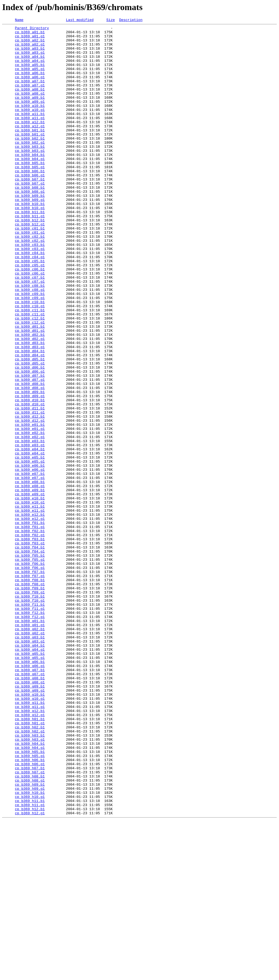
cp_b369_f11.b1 (30, 721)
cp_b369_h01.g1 (30, 864)
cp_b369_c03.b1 (30, 290)
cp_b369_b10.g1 (30, 245)
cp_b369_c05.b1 (30, 309)
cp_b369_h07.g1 (30, 922)
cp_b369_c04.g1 (30, 304)
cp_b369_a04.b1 (30, 64)
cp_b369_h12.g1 (30, 972)
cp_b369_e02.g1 (30, 520)
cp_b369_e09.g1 (30, 589)
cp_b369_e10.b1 (30, 594)
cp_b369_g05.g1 (30, 785)
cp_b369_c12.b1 (30, 378)
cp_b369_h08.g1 (30, 932)
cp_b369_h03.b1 (30, 878)
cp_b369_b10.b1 (30, 240)
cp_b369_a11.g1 (30, 137)
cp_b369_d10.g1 (30, 481)
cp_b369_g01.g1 (30, 746)
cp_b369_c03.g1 (30, 294)
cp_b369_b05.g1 (30, 196)
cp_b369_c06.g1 (30, 324)
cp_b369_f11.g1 (30, 726)
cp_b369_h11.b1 (30, 957)
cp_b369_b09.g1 (30, 236)
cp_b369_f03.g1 (30, 648)
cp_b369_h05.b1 (30, 898)
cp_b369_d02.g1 (30, 402)
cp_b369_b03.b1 (30, 172)
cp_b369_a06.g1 (30, 88)
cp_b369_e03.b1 (30, 525)
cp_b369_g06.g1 (30, 795)
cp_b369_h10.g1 (30, 952)
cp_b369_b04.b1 (30, 182)
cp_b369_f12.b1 (30, 731)
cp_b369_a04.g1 (30, 69)
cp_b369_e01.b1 (30, 505)
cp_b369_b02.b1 (30, 162)
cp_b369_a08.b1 (30, 103)
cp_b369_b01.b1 (30, 152)
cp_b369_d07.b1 (30, 447)
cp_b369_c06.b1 (30, 319)
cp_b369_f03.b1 (30, 643)
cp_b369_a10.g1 (30, 128)
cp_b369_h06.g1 (30, 913)
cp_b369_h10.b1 (30, 947)
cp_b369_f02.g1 (30, 638)
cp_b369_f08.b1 (30, 692)
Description (131, 20)
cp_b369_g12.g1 (30, 854)
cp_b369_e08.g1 (30, 579)
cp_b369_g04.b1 (30, 770)
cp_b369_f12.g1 (30, 736)
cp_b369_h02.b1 (30, 869)
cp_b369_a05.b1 (30, 74)
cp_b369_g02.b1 (30, 751)
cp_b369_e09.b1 (30, 584)
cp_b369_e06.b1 (30, 554)
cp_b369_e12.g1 (30, 618)
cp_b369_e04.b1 (30, 535)
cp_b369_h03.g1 (30, 883)
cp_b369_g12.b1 (30, 849)
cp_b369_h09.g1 (30, 942)
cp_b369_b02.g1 (30, 167)
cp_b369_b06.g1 (30, 206)
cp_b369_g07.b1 (30, 800)
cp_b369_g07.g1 (30, 805)
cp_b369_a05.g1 (30, 79)
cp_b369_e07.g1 (30, 569)
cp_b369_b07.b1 (30, 211)
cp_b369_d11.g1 (30, 491)
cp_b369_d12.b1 (30, 496)
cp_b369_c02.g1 (30, 285)
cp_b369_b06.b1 (30, 201)
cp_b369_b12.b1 (30, 260)
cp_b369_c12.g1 (30, 383)
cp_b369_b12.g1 (30, 265)
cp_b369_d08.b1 (30, 456)
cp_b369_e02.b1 (30, 515)
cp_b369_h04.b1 (30, 888)
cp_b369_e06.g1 (30, 559)
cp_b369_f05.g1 (30, 667)
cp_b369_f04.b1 (30, 653)
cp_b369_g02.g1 (30, 756)
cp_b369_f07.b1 (30, 682)
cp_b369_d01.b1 (30, 388)
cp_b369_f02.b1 (30, 633)
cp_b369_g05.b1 (30, 780)
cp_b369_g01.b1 (30, 741)
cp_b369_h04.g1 (30, 893)
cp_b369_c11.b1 (30, 368)
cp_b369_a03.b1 (30, 54)
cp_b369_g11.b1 (30, 839)
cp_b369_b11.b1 (30, 250)
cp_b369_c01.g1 (30, 275)
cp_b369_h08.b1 (30, 927)
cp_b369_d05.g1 (30, 432)
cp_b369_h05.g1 (30, 903)
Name (19, 20)
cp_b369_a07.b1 (30, 93)
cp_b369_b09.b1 (30, 231)
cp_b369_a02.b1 (30, 44)
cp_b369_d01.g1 (30, 393)
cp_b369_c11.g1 (30, 373)
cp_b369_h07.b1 (30, 918)
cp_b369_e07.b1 (30, 564)
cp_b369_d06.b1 (30, 437)
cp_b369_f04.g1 (30, 658)
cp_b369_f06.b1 (30, 672)
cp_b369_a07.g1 (30, 98)
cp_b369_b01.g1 (30, 157)
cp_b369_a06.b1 (30, 83)
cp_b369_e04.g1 (30, 540)
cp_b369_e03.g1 (30, 530)
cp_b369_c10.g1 (30, 363)
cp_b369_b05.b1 (30, 191)
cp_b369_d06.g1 (30, 442)
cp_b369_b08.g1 (30, 226)
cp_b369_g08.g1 (30, 815)
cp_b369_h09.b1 (30, 937)
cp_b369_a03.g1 (30, 59)
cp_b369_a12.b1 (30, 142)
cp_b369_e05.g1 (30, 550)
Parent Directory (32, 29)
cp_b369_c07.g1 (30, 334)
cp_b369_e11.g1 (30, 608)
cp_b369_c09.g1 (30, 353)
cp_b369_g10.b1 (30, 829)
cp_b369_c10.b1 (30, 358)
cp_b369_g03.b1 (30, 761)
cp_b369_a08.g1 (30, 108)
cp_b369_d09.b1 (30, 466)
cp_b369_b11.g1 (30, 255)
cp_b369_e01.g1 (30, 510)
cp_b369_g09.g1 (30, 824)
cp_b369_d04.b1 (30, 417)
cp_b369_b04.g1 (30, 186)
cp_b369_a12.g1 (30, 147)
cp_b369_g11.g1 (30, 844)
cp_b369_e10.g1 (30, 599)
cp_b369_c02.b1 (30, 280)
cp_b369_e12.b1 (30, 613)
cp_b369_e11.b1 (30, 604)
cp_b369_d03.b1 (30, 407)
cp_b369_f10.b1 (30, 711)
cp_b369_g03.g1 (30, 765)
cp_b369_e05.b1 (30, 545)
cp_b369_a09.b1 (30, 113)
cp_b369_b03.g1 (30, 177)
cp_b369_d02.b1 (30, 397)
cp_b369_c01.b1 (30, 270)
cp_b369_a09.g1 (30, 118)
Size (110, 20)
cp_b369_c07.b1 (30, 329)
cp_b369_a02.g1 (30, 49)
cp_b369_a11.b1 (30, 132)
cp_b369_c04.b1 (30, 299)
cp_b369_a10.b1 (30, 123)
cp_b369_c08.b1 (30, 339)
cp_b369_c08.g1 (30, 343)
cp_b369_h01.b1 (30, 859)
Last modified (80, 20)
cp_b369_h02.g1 (30, 873)
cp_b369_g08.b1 (30, 810)
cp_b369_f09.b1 (30, 702)
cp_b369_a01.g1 (30, 39)
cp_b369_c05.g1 (30, 314)
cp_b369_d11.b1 (30, 486)
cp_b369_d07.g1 (30, 451)
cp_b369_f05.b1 (30, 662)
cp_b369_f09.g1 (30, 707)
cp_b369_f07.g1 (30, 687)
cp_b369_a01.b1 (30, 34)
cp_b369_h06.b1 (30, 908)
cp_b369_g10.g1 (30, 834)
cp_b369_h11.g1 (30, 962)
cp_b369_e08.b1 (30, 574)
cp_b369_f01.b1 (30, 623)
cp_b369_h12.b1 (30, 967)
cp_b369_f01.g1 (30, 628)
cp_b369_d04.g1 (30, 422)
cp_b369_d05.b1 (30, 427)
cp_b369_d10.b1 (30, 476)
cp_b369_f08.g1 (30, 697)
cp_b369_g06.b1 (30, 790)
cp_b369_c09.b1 (30, 348)
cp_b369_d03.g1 (30, 412)
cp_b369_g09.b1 (30, 819)
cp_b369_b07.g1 (30, 216)
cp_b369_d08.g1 (30, 461)
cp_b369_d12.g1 (30, 500)
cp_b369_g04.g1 (30, 775)
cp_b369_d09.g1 (30, 471)
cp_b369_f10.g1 (30, 716)
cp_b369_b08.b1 (30, 221)
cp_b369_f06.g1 (30, 677)
